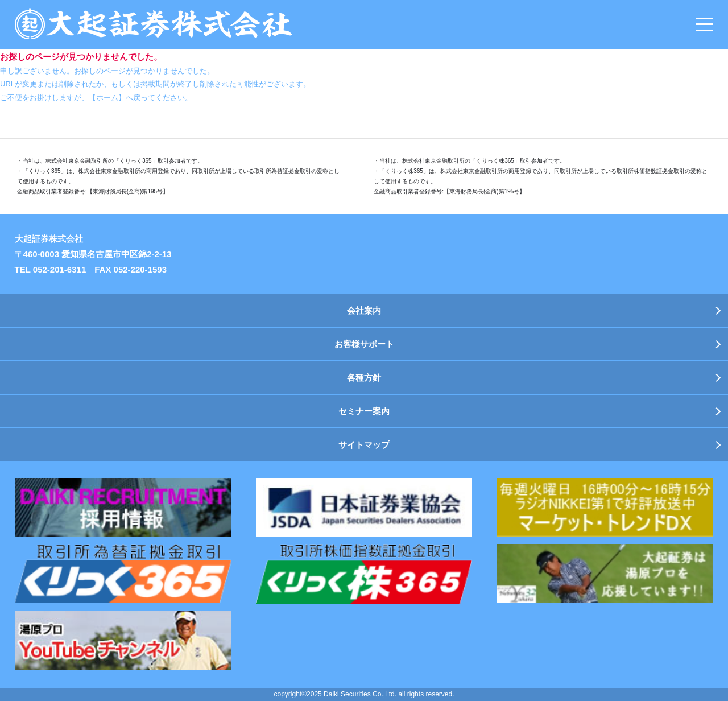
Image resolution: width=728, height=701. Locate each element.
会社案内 (364, 310)
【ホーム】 (107, 98)
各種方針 (364, 378)
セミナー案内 (364, 411)
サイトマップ (364, 445)
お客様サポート (364, 344)
